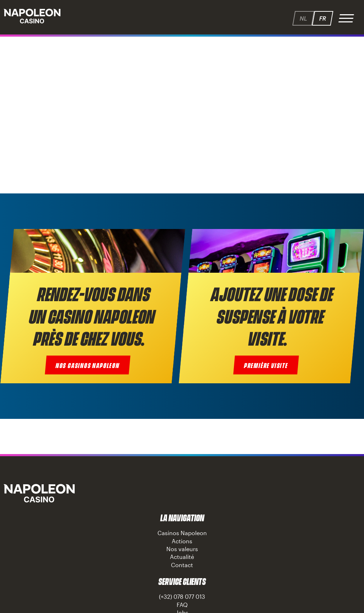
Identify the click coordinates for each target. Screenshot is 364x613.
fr (322, 18)
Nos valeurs (182, 549)
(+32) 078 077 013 (182, 596)
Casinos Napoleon (182, 533)
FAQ (182, 605)
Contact (182, 565)
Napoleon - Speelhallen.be (32, 16)
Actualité (182, 557)
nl (303, 18)
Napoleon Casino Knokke (39, 493)
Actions (182, 541)
